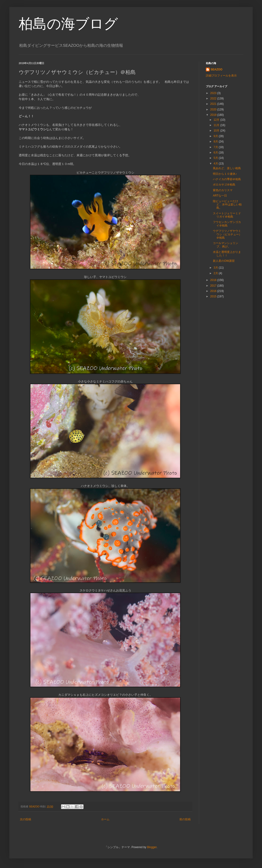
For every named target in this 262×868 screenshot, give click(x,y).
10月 (217, 131)
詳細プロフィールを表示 (221, 76)
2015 (214, 296)
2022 (214, 98)
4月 (216, 164)
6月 (216, 153)
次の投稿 (25, 819)
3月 (216, 268)
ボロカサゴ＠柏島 (224, 185)
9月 (216, 136)
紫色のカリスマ (223, 190)
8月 (216, 142)
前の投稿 (185, 819)
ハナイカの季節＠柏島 (227, 179)
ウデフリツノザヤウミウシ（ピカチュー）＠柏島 (227, 234)
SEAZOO (217, 69)
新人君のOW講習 (224, 261)
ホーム (105, 819)
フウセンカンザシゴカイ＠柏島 (227, 224)
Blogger (152, 847)
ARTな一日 (220, 196)
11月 (217, 125)
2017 (214, 286)
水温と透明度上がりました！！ (227, 254)
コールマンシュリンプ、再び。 (226, 245)
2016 (214, 291)
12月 (217, 120)
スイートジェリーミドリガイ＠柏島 (227, 215)
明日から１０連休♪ (225, 174)
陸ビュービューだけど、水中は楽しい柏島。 (227, 205)
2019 (214, 115)
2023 (214, 93)
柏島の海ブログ (68, 24)
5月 (216, 158)
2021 (214, 104)
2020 (214, 109)
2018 (214, 280)
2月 (216, 273)
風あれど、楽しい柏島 (227, 168)
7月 (216, 147)
